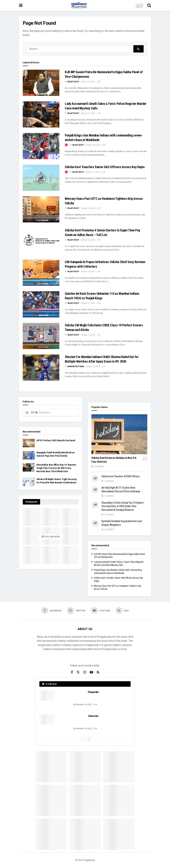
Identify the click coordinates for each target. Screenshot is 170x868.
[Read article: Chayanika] (47, 696)
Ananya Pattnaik (76, 366)
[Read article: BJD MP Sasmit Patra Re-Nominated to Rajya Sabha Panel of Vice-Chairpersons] (41, 83)
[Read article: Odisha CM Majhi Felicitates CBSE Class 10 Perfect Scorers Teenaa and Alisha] (41, 336)
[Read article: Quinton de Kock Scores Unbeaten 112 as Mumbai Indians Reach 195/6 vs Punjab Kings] (41, 304)
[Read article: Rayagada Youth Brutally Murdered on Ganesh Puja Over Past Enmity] (29, 455)
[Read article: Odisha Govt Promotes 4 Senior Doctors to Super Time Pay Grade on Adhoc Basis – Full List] (41, 241)
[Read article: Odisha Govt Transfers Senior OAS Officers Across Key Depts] (41, 178)
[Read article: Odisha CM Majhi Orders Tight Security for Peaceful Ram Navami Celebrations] (29, 482)
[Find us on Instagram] (85, 672)
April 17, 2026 (88, 82)
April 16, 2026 (93, 145)
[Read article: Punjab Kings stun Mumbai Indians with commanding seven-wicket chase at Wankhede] (41, 146)
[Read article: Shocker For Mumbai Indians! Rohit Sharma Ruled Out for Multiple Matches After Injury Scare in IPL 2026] (41, 368)
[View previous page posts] (82, 739)
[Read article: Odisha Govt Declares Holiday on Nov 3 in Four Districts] (119, 434)
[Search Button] (149, 5)
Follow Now (51, 537)
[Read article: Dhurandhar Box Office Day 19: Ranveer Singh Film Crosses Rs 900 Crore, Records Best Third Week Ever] (29, 467)
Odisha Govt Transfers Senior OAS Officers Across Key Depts (105, 167)
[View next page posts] (88, 739)
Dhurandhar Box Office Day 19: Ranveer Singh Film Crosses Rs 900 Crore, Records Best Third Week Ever (56, 468)
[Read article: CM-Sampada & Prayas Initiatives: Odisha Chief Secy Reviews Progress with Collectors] (41, 273)
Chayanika (93, 692)
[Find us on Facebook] (51, 610)
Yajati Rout (73, 82)
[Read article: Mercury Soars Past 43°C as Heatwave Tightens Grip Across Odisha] (41, 209)
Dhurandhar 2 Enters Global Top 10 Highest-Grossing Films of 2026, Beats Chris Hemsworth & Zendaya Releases (123, 506)
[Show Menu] (21, 5)
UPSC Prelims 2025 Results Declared (56, 440)
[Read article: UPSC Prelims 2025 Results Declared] (29, 443)
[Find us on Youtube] (100, 610)
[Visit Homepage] (79, 5)
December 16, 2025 (83, 705)
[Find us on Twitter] (76, 611)
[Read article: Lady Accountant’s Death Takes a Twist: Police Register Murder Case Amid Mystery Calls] (41, 114)
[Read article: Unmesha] (47, 720)
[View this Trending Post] (66, 145)
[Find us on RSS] (122, 610)
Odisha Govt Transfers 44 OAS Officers (121, 476)
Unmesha (93, 716)
